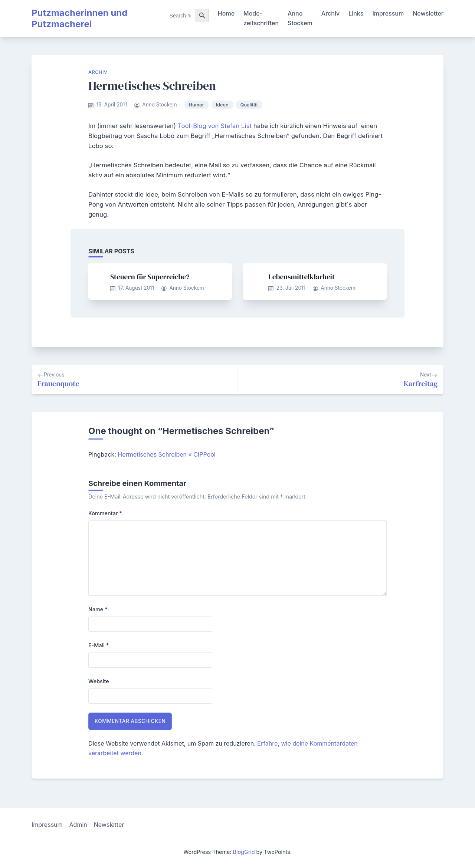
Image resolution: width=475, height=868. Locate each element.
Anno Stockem (300, 18)
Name (98, 609)
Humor (196, 105)
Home (226, 13)
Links (356, 13)
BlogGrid (244, 852)
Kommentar (105, 513)
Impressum (388, 13)
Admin (78, 825)
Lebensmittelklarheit (302, 277)
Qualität (249, 105)
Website (99, 681)
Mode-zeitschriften (261, 18)
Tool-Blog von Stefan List (215, 126)
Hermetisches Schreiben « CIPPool (166, 454)
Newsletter (428, 13)
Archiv (330, 13)
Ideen (222, 105)
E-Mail (99, 645)
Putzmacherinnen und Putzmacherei (79, 18)
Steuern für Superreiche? (150, 277)
